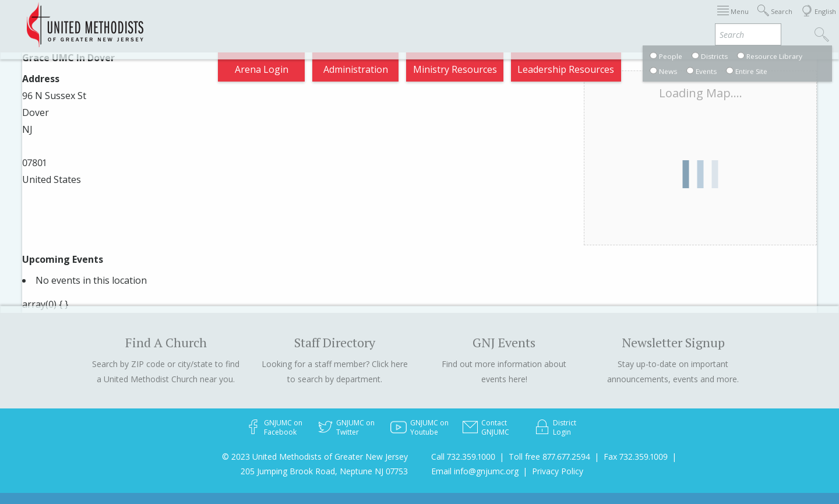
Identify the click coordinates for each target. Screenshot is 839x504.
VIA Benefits (671, 20)
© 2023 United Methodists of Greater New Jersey (315, 457)
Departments (599, 20)
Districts (535, 20)
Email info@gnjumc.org (475, 471)
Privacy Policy (558, 471)
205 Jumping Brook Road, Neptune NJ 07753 (324, 471)
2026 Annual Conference (228, 20)
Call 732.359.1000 (463, 457)
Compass (734, 20)
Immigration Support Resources (369, 20)
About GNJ (478, 20)
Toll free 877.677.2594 (549, 457)
